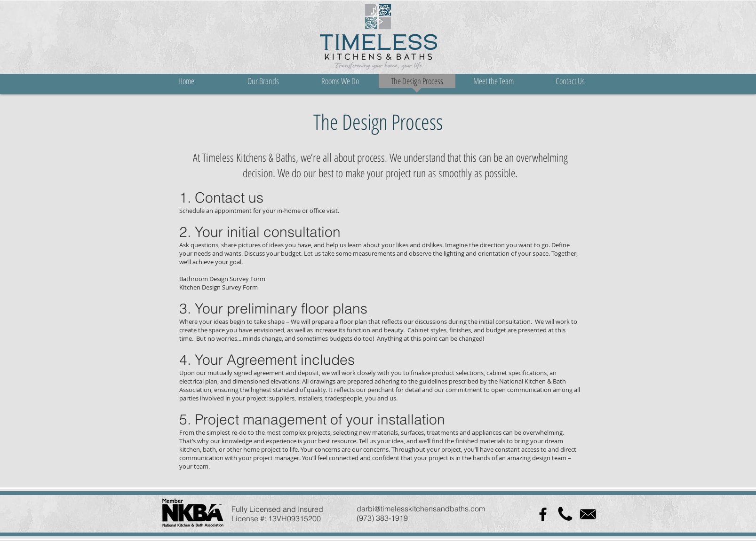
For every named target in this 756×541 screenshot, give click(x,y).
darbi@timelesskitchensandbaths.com (421, 509)
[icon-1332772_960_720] (588, 514)
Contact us (229, 198)
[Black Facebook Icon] (543, 514)
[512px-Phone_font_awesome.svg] (565, 514)
